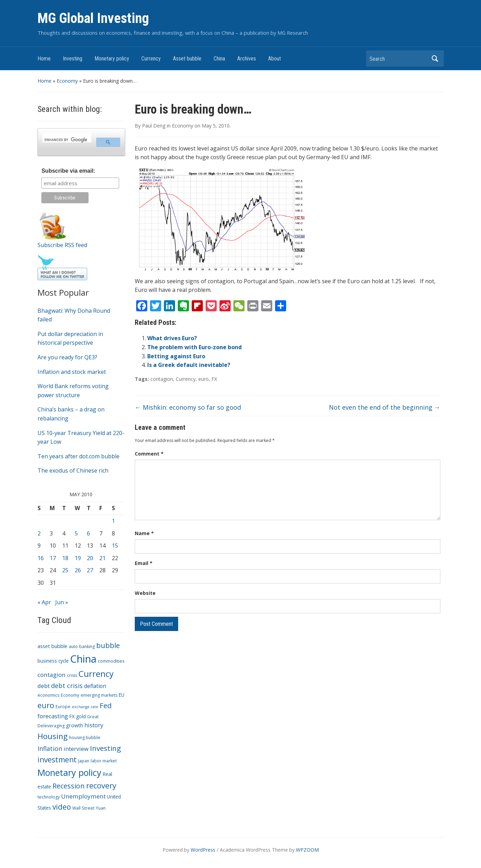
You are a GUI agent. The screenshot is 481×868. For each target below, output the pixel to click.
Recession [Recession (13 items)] (69, 786)
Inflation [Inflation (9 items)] (50, 748)
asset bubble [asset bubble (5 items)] (52, 646)
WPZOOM (307, 850)
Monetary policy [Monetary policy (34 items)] (69, 772)
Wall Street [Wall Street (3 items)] (83, 808)
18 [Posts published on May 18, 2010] (65, 558)
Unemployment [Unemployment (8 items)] (83, 796)
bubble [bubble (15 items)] (108, 645)
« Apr (44, 602)
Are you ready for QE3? (67, 357)
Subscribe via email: (68, 171)
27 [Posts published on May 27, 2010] (90, 570)
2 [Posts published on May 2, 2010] (39, 533)
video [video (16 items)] (62, 807)
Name (144, 533)
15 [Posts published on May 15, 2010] (115, 546)
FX (214, 379)
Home (44, 59)
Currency (151, 59)
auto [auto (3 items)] (73, 646)
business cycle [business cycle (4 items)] (53, 661)
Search (435, 59)
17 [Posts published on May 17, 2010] (53, 558)
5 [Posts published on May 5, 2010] (76, 533)
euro (204, 379)
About (275, 59)
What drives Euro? (172, 338)
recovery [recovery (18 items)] (101, 785)
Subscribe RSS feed (62, 245)
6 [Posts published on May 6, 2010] (88, 533)
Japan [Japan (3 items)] (84, 761)
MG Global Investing (93, 18)
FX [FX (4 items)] (72, 716)
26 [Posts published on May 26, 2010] (78, 570)
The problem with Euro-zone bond (194, 347)
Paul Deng (154, 126)
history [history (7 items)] (94, 725)
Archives (247, 59)
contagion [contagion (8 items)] (52, 675)
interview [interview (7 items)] (76, 749)
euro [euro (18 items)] (46, 705)
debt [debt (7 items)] (44, 686)
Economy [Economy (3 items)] (70, 695)
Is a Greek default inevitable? (189, 365)
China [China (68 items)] (83, 659)
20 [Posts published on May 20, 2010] (90, 558)
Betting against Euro (176, 356)
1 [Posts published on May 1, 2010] (113, 521)
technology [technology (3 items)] (49, 797)
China (219, 59)
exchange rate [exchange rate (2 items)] (85, 707)
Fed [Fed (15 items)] (106, 705)
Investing (73, 59)
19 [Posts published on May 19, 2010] (78, 558)
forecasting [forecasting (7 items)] (53, 716)
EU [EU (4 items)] (122, 695)
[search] (66, 140)
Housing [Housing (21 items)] (53, 736)
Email (144, 563)
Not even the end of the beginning (385, 407)
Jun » (62, 602)
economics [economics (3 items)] (48, 695)
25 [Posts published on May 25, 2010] (65, 570)
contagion (162, 379)
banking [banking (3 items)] (87, 646)
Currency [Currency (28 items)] (96, 674)
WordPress (203, 850)
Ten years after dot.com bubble (78, 456)
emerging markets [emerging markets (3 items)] (99, 695)
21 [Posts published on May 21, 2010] (102, 558)
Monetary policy (112, 59)
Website (145, 593)
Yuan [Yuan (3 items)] (101, 808)
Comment (149, 454)
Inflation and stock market (72, 372)
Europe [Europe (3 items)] (63, 707)
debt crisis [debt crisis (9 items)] (67, 686)
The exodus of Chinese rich (73, 470)
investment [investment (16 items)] (57, 760)
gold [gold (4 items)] (81, 716)
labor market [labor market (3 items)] (104, 761)
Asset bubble (187, 59)
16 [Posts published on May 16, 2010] (41, 558)
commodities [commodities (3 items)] (111, 661)
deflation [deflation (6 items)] (95, 686)
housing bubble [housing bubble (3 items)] (85, 738)
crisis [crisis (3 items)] (72, 675)
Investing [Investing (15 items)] (105, 748)
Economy (67, 81)
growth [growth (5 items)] (74, 725)
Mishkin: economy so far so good (188, 407)
